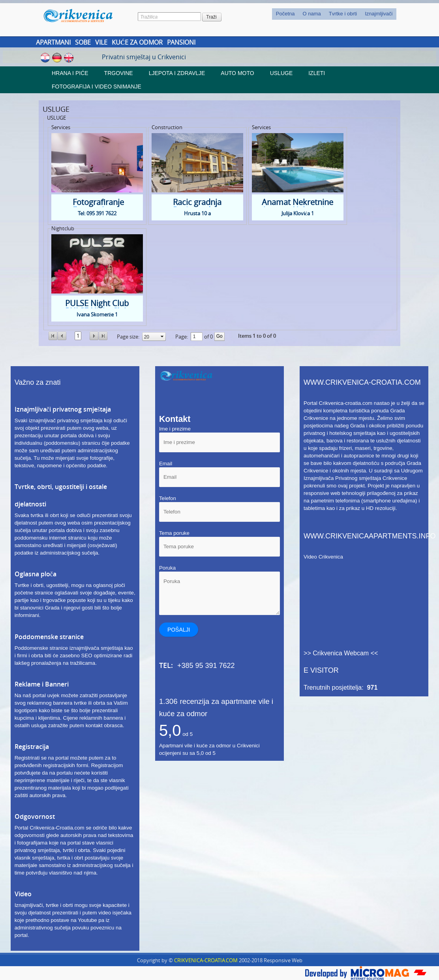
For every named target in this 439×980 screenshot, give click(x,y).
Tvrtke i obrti (343, 14)
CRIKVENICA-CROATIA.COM (206, 960)
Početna (285, 14)
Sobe (83, 42)
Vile (101, 42)
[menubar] (334, 14)
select (162, 337)
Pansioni (181, 42)
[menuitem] (285, 14)
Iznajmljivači (379, 14)
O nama (311, 14)
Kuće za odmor (137, 42)
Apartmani (53, 42)
